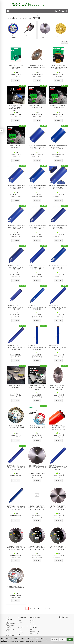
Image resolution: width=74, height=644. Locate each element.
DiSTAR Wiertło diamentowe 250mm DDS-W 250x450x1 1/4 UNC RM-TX (58, 147)
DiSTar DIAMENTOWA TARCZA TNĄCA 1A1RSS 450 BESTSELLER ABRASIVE (58, 508)
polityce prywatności (37, 642)
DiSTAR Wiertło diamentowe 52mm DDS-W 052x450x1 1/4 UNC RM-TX (58, 468)
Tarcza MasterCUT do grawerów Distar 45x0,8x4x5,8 (16, 67)
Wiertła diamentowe (29, 36)
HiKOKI (32, 620)
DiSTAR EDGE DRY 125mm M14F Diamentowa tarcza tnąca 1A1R (58, 388)
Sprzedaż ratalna (10, 624)
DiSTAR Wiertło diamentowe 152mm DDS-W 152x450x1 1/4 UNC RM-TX (37, 227)
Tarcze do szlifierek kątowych (13, 37)
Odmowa (63, 639)
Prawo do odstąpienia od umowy (10, 629)
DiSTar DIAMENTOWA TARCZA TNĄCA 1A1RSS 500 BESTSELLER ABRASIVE (37, 508)
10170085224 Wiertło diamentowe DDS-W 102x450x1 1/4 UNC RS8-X (58, 428)
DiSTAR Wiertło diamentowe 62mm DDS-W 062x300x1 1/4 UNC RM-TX (16, 468)
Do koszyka (16, 80)
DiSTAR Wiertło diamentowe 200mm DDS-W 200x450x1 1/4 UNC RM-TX (37, 187)
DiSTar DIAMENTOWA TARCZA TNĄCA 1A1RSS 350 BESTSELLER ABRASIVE (58, 548)
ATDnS (31, 630)
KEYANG (32, 622)
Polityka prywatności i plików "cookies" (10, 634)
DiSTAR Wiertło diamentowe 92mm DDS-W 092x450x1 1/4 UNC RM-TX (37, 307)
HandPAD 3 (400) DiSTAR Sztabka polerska (37, 106)
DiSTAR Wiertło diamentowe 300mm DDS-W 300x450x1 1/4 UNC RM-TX (37, 147)
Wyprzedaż (21, 634)
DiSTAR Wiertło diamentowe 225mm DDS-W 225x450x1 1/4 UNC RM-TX (16, 187)
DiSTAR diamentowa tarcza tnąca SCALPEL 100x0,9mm (37, 427)
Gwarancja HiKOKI (23, 626)
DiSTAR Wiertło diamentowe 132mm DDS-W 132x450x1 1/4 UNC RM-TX (16, 267)
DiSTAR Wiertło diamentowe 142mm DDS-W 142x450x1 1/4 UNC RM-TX (58, 227)
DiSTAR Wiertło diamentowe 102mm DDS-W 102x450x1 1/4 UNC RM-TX (16, 307)
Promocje (20, 630)
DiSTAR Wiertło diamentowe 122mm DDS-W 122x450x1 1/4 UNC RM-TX (37, 267)
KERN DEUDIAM (34, 632)
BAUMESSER (33, 628)
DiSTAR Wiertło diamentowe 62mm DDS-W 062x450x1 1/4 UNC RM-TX (16, 508)
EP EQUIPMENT (34, 634)
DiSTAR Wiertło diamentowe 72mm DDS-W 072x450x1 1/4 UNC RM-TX (16, 348)
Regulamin (9, 622)
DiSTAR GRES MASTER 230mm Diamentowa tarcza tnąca (37, 388)
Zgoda (70, 639)
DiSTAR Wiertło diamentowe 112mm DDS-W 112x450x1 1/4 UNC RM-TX (58, 267)
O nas (19, 620)
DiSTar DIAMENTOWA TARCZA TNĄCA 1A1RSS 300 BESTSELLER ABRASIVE (37, 548)
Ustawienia (55, 639)
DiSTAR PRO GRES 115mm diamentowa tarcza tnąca (16, 427)
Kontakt (20, 622)
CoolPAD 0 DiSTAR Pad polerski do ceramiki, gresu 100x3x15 (58, 67)
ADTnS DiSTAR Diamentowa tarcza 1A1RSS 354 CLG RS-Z (37, 467)
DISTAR (32, 624)
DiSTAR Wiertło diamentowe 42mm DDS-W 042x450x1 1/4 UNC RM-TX (37, 348)
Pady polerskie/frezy (61, 36)
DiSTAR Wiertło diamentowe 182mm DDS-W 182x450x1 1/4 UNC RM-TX (58, 187)
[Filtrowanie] (63, 42)
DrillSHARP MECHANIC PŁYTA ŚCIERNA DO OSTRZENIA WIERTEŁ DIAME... (16, 108)
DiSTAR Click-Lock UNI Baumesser (16, 387)
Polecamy (20, 632)
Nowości (20, 628)
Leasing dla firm (10, 626)
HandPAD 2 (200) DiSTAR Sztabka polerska (58, 106)
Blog (19, 624)
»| (50, 608)
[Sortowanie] (67, 42)
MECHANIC (33, 626)
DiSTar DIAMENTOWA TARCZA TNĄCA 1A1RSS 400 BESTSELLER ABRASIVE (16, 548)
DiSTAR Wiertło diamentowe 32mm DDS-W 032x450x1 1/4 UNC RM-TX (58, 348)
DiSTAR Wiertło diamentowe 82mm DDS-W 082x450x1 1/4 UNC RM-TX (58, 307)
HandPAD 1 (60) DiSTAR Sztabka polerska (16, 146)
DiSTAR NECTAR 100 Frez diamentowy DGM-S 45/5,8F (37, 66)
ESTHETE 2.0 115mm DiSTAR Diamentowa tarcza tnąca (16, 587)
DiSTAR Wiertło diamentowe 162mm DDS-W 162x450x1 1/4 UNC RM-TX (16, 227)
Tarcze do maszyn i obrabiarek (45, 37)
